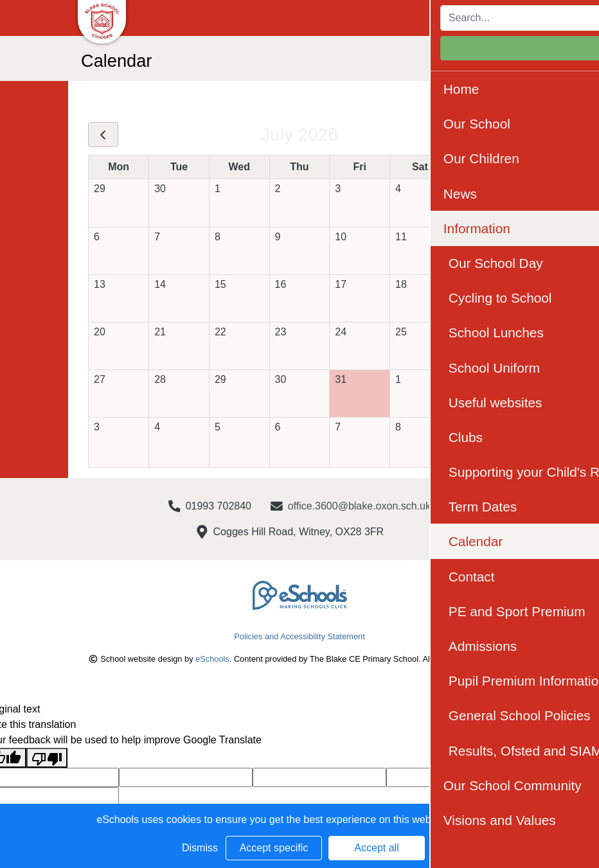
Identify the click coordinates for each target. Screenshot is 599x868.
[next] (496, 135)
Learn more (476, 819)
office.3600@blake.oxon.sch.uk (359, 506)
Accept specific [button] (274, 848)
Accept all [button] (376, 848)
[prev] (103, 135)
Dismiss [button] (200, 848)
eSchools (212, 659)
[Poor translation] (47, 758)
